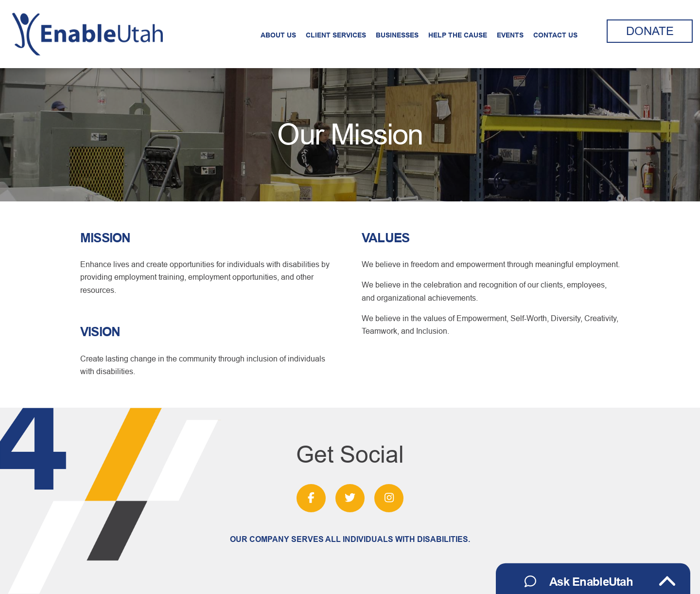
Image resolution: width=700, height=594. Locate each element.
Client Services (336, 35)
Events (510, 35)
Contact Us (555, 35)
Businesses (397, 35)
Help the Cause (458, 35)
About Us (278, 35)
